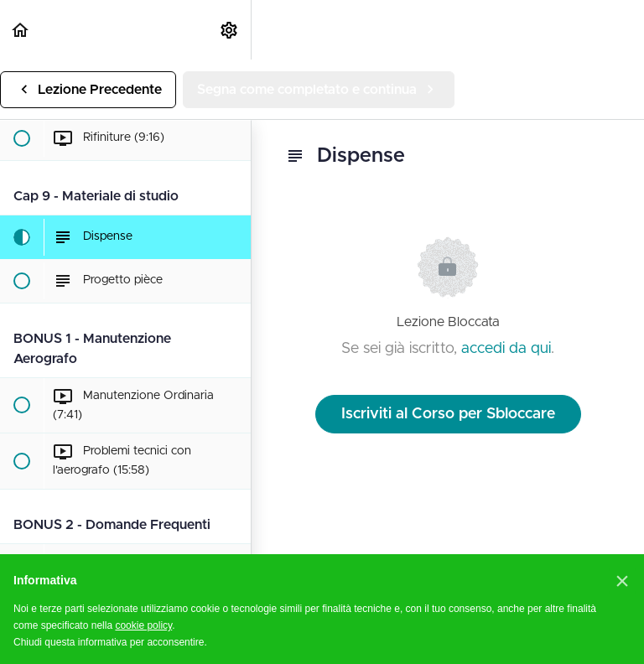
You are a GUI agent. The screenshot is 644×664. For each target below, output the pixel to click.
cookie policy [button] (143, 625)
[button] (21, 30)
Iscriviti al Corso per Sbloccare (448, 414)
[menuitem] (230, 30)
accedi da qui (506, 349)
